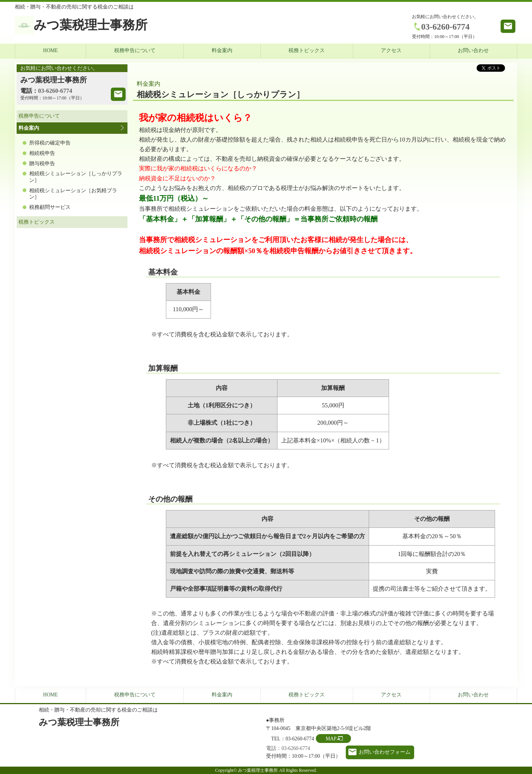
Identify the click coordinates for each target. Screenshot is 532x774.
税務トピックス (307, 50)
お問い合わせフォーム (385, 752)
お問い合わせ (473, 50)
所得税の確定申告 (50, 143)
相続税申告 (42, 153)
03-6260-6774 (445, 27)
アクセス (391, 50)
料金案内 (222, 50)
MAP (331, 739)
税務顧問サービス (50, 207)
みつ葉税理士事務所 (91, 25)
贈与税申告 (42, 164)
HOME (51, 50)
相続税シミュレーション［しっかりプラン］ (76, 177)
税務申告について (135, 50)
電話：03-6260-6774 (288, 748)
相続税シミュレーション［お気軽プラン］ (73, 194)
